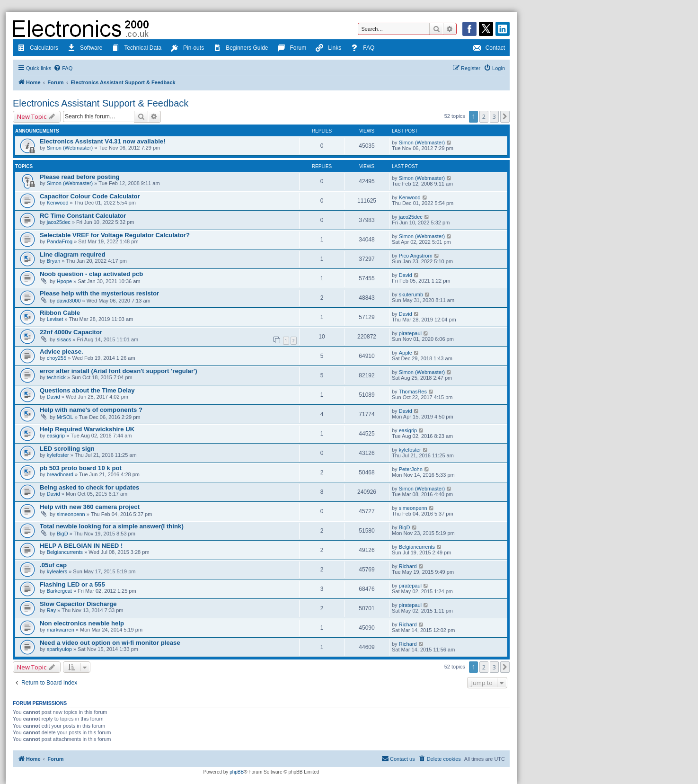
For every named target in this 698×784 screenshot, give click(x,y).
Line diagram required (73, 254)
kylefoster (58, 455)
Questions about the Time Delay (87, 390)
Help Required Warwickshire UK (87, 429)
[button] (505, 116)
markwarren (61, 630)
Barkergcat (59, 591)
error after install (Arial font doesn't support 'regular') (119, 371)
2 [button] (484, 116)
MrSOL (65, 417)
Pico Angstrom (416, 256)
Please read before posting (80, 177)
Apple (406, 353)
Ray (52, 610)
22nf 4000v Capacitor (71, 332)
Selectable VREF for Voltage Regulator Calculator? (115, 235)
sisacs (64, 339)
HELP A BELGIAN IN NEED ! (81, 546)
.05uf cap (53, 565)
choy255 (57, 358)
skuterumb (411, 294)
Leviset (55, 319)
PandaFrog (60, 241)
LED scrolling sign (67, 449)
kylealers (57, 571)
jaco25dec (59, 222)
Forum (292, 49)
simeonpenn (71, 514)
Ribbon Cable (60, 313)
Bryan (54, 261)
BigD (62, 534)
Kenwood (58, 203)
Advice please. (62, 352)
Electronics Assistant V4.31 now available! (103, 141)
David (406, 275)
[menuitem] (63, 68)
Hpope (64, 281)
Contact (489, 49)
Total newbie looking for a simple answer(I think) (112, 526)
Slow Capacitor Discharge (78, 604)
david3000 (69, 301)
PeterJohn (411, 469)
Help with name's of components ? (91, 410)
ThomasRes (413, 392)
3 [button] (494, 116)
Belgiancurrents (65, 552)
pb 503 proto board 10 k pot (81, 468)
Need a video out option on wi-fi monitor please (110, 643)
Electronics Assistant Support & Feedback (101, 103)
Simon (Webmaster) (70, 148)
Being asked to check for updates (89, 487)
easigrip (56, 436)
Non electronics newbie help (82, 623)
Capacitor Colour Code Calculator (90, 196)
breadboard (60, 474)
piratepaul (410, 333)
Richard (408, 566)
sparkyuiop (59, 649)
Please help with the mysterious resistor (99, 293)
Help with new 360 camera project (90, 507)
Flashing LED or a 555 (72, 584)
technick (56, 377)
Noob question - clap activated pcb (91, 274)
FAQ (362, 49)
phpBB (237, 772)
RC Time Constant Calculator (83, 216)
